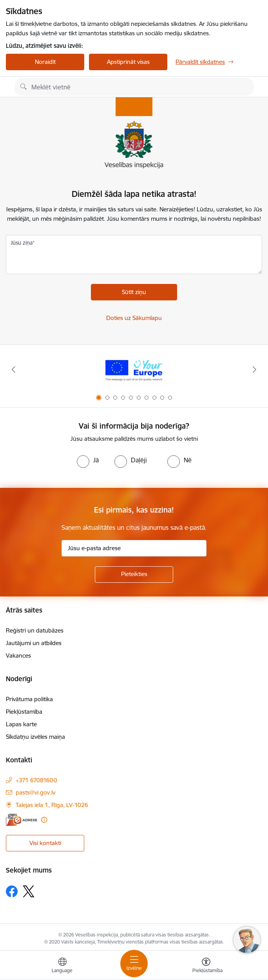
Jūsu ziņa (22, 243)
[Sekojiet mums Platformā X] (29, 891)
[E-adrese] (22, 820)
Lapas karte (21, 724)
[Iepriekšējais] (13, 369)
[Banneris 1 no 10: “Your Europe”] (134, 370)
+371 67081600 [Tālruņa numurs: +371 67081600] (36, 780)
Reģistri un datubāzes (35, 630)
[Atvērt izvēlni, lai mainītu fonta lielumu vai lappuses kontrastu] (206, 966)
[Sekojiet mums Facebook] (12, 891)
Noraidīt (45, 62)
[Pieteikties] (134, 575)
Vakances (18, 655)
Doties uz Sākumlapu (134, 318)
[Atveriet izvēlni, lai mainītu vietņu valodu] (62, 966)
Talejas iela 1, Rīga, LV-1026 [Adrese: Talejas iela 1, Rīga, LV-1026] (52, 805)
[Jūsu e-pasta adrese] (134, 548)
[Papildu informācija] (44, 820)
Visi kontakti (45, 843)
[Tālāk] (255, 369)
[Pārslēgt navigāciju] (134, 964)
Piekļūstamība (24, 712)
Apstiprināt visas (128, 62)
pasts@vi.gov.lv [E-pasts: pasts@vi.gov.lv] (35, 792)
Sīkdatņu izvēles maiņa (35, 737)
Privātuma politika (29, 699)
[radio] (88, 460)
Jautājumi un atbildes (34, 643)
